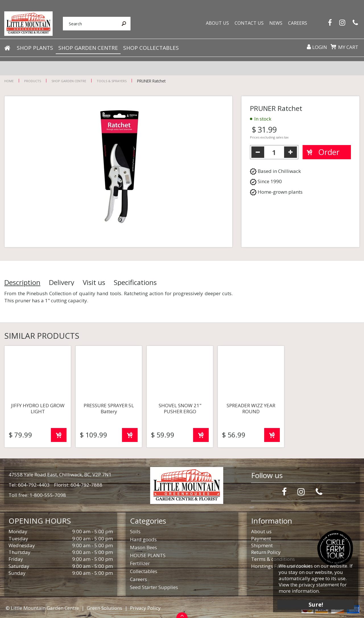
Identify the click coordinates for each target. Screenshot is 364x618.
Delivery (62, 282)
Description (22, 282)
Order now (59, 435)
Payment (261, 539)
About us (261, 531)
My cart (348, 47)
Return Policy (266, 552)
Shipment (262, 545)
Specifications (135, 282)
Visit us (94, 282)
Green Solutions (105, 608)
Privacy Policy (145, 608)
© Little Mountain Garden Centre (42, 608)
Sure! (316, 604)
